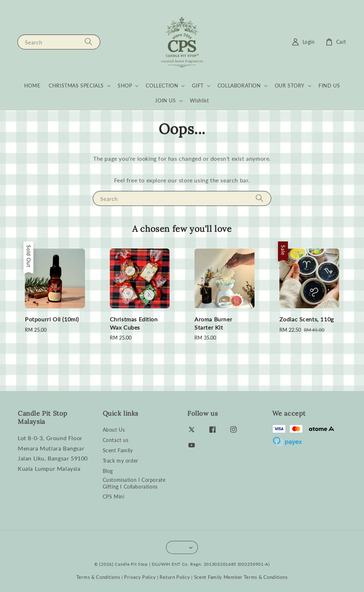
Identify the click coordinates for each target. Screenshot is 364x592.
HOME (32, 86)
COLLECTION (162, 86)
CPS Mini (114, 497)
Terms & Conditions (98, 577)
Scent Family (118, 450)
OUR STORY (290, 86)
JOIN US (165, 100)
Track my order (121, 461)
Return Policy (175, 577)
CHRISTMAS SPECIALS (76, 86)
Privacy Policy (140, 577)
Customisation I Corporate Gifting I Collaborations (134, 483)
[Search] (89, 42)
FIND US (329, 86)
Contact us (116, 440)
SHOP (125, 86)
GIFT (198, 86)
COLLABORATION (239, 86)
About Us (114, 430)
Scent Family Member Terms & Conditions (241, 577)
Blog (108, 471)
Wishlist (199, 100)
